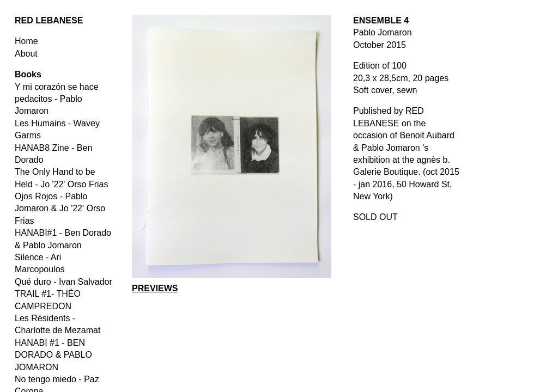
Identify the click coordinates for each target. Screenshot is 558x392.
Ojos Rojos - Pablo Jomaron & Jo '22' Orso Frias (60, 209)
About (26, 54)
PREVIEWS (155, 288)
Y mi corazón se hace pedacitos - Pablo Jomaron (57, 99)
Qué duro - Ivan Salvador (63, 282)
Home (26, 41)
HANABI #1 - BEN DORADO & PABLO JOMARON (53, 355)
